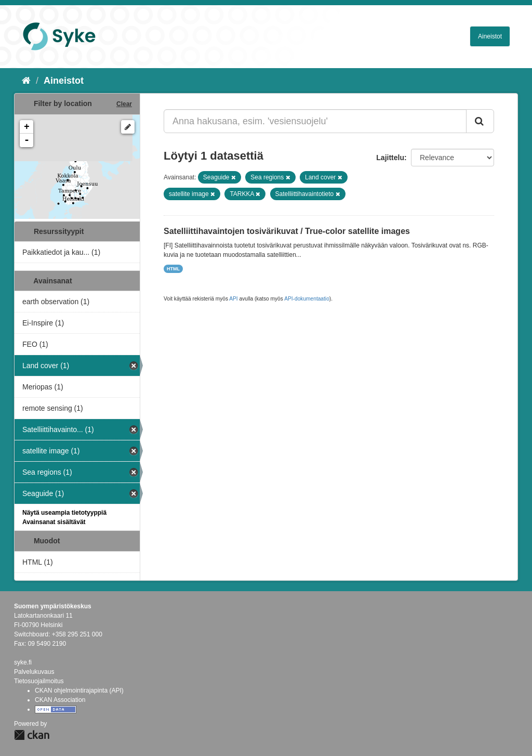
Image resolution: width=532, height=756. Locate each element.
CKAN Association (60, 700)
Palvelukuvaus (34, 672)
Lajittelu (390, 158)
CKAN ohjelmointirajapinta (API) (79, 690)
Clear (124, 104)
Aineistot (490, 36)
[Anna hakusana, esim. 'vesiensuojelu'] (315, 121)
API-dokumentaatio (307, 299)
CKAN (32, 735)
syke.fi (23, 662)
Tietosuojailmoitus (39, 681)
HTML (173, 269)
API (233, 299)
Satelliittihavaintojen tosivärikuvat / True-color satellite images (287, 231)
